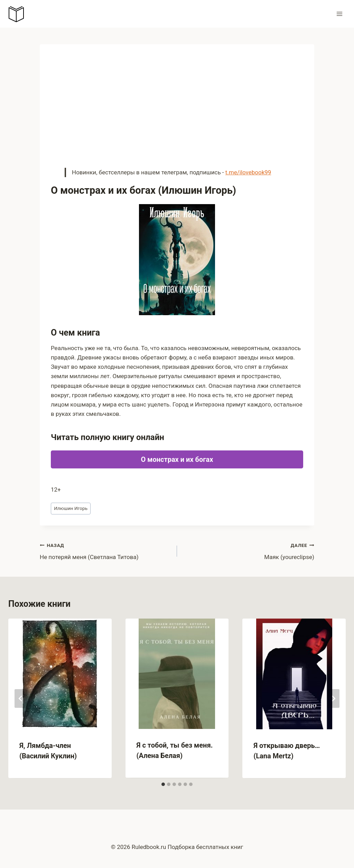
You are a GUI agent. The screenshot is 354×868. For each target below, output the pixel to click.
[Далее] (333, 698)
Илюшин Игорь (71, 508)
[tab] (163, 784)
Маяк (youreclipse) (249, 551)
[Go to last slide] (21, 698)
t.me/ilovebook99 (248, 172)
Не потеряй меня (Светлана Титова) (105, 551)
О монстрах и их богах (177, 459)
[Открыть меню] (339, 14)
